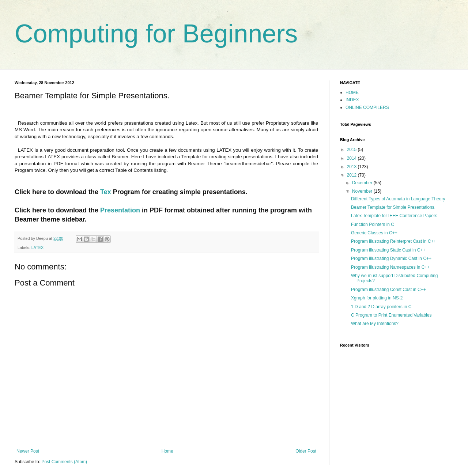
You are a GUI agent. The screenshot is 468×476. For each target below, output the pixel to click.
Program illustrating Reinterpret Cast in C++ (394, 241)
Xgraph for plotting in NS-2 (377, 298)
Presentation (121, 210)
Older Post (306, 451)
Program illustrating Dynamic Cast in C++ (391, 258)
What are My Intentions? (375, 324)
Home (167, 451)
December (363, 183)
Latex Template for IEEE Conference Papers (394, 216)
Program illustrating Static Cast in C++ (388, 250)
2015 (352, 150)
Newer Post (28, 451)
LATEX (37, 248)
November (363, 191)
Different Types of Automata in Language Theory (398, 199)
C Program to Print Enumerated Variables (391, 315)
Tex (107, 192)
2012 (352, 175)
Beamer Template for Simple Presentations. (393, 207)
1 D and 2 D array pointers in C (381, 307)
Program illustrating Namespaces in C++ (390, 267)
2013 (352, 167)
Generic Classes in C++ (374, 233)
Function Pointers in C (373, 224)
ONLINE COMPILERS (367, 107)
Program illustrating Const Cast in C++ (388, 290)
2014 (352, 158)
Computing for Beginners (156, 34)
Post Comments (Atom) (64, 462)
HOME (352, 92)
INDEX (352, 100)
